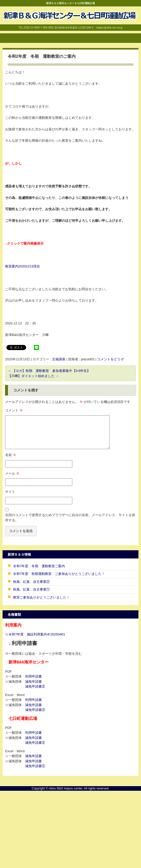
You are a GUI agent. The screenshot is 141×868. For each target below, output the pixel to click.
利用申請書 (33, 676)
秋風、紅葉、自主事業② (31, 582)
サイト (10, 492)
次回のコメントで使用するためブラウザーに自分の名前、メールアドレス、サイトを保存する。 (70, 518)
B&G (5, 25)
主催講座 (59, 359)
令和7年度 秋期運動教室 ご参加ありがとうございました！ (59, 574)
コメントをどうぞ (110, 359)
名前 (11, 455)
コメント (14, 410)
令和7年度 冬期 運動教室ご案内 (39, 566)
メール (12, 473)
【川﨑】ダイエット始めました (33, 376)
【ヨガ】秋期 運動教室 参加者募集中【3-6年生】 (49, 371)
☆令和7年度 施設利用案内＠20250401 (35, 634)
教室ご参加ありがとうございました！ (41, 597)
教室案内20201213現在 (23, 266)
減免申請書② (35, 686)
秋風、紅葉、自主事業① (31, 589)
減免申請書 (33, 682)
